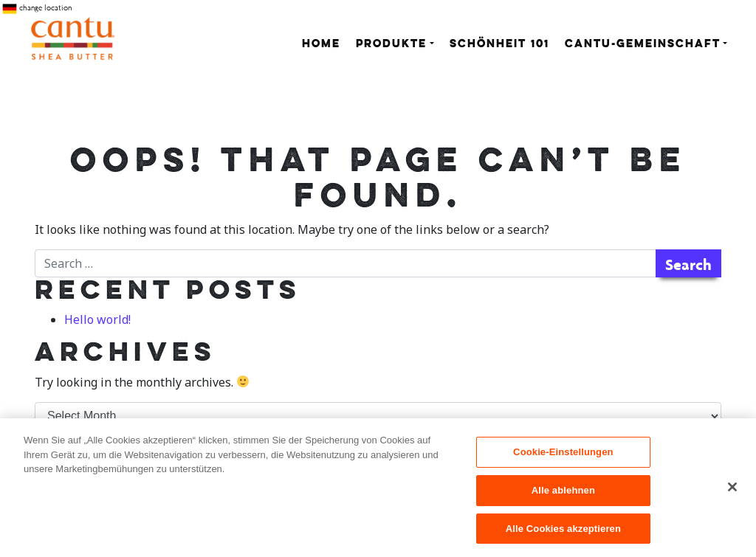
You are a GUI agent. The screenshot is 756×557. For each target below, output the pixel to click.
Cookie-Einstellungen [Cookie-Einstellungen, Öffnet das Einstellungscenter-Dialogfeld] (563, 457)
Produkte (391, 45)
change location (37, 9)
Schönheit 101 (499, 45)
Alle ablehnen (563, 495)
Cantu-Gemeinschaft (643, 45)
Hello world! (97, 319)
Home (321, 45)
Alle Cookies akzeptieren (563, 534)
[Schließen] (732, 492)
